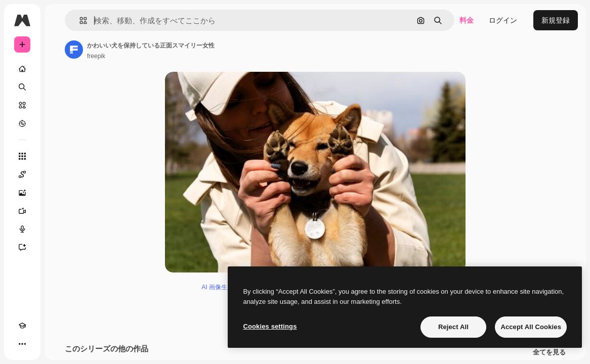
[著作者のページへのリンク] (74, 50)
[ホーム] (22, 69)
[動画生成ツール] (22, 211)
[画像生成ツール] (22, 193)
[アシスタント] (22, 247)
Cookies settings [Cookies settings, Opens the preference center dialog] (270, 326)
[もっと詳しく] (22, 123)
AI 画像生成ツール (226, 289)
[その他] (22, 344)
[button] (79, 20)
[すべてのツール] (22, 156)
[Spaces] (22, 174)
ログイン (503, 20)
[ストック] (22, 105)
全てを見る (549, 354)
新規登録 (556, 20)
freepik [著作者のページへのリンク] (96, 56)
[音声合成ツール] (22, 229)
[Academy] (22, 326)
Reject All (453, 327)
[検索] (22, 87)
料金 (467, 20)
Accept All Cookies (531, 327)
